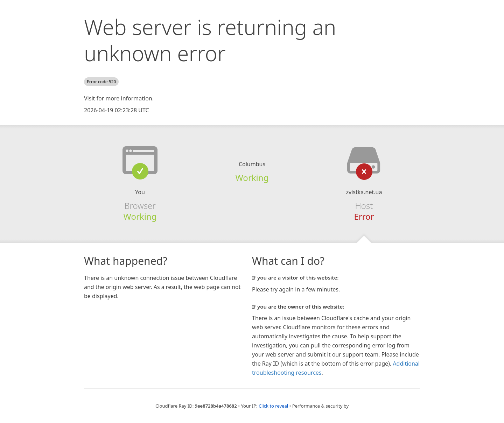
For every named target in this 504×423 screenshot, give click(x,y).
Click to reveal (273, 406)
